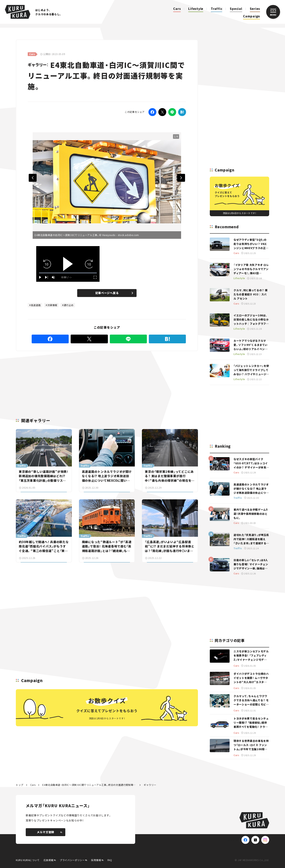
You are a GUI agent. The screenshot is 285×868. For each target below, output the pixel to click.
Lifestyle (196, 9)
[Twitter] (162, 112)
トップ (20, 785)
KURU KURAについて (28, 860)
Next (181, 178)
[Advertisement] (75, 380)
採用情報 (96, 860)
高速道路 (36, 305)
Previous (33, 178)
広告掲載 (48, 860)
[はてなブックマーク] (182, 112)
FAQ (110, 860)
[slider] (68, 273)
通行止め (69, 305)
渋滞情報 (52, 305)
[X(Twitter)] (255, 840)
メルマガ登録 (49, 832)
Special (236, 9)
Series (255, 9)
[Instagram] (265, 840)
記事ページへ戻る (114, 293)
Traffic (217, 9)
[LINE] (172, 112)
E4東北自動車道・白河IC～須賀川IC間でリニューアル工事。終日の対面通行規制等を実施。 (90, 785)
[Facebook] (152, 112)
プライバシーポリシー (72, 860)
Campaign (252, 16)
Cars (177, 9)
